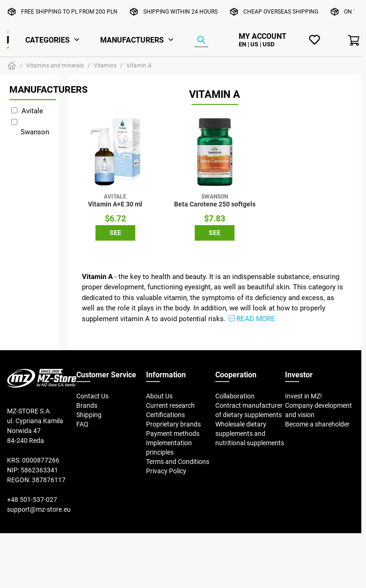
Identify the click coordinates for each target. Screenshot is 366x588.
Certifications (165, 415)
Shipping (89, 415)
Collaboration (235, 396)
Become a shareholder (317, 424)
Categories (48, 40)
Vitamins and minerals (55, 65)
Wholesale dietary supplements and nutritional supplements (250, 434)
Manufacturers (132, 40)
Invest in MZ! (304, 396)
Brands (87, 405)
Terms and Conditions (178, 462)
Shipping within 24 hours (180, 11)
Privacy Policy (166, 471)
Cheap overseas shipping (281, 11)
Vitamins (105, 65)
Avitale (32, 111)
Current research (170, 405)
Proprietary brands (173, 424)
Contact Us (92, 396)
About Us (159, 396)
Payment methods (173, 434)
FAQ (82, 424)
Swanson (35, 132)
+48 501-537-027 (32, 500)
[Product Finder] (201, 40)
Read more (256, 319)
